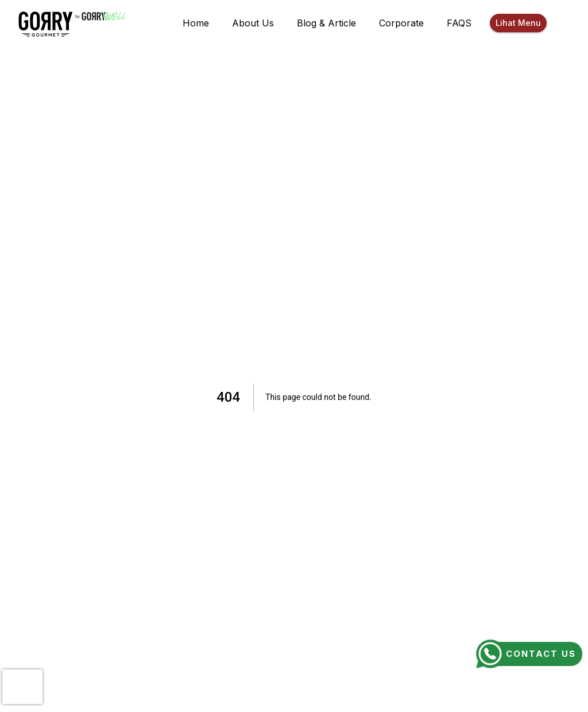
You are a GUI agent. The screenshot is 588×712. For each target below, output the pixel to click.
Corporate (401, 23)
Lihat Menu (518, 23)
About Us (253, 23)
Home (196, 23)
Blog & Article (326, 23)
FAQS (459, 23)
